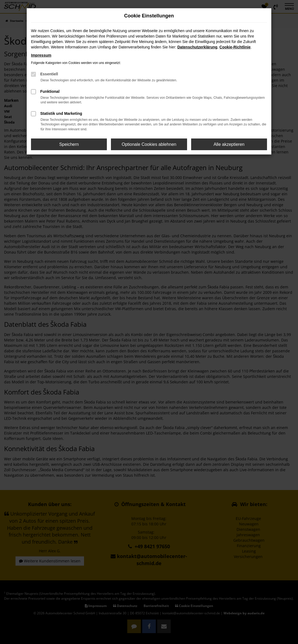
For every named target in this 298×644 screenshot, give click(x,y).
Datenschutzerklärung (197, 47)
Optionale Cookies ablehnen (149, 144)
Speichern (69, 144)
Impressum (41, 55)
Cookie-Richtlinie (235, 47)
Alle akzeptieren (229, 144)
